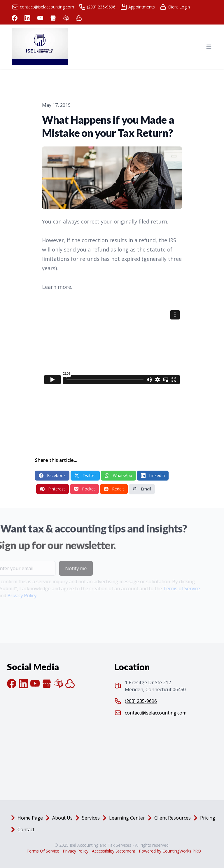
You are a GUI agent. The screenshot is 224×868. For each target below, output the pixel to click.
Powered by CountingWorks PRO (170, 851)
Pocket (84, 489)
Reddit (114, 489)
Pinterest (52, 489)
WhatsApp (118, 475)
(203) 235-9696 (141, 701)
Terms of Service (172, 588)
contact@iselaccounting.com (156, 713)
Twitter (85, 475)
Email (142, 489)
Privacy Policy (76, 851)
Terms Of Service (43, 851)
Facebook (52, 475)
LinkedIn (153, 475)
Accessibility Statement (114, 851)
